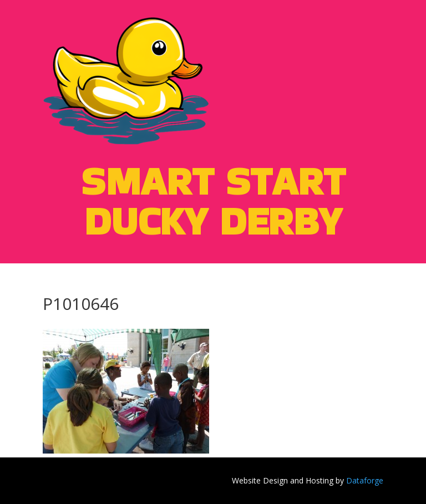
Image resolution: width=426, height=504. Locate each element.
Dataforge (365, 480)
